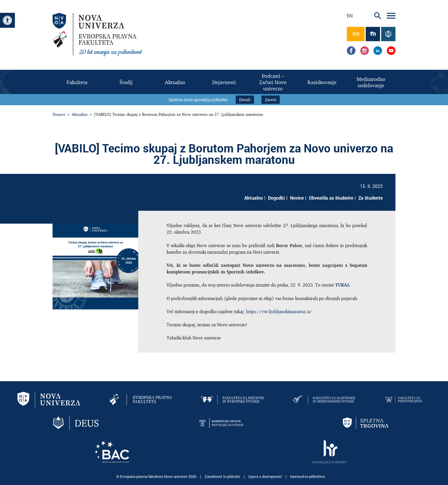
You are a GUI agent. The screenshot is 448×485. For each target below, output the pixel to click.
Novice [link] (297, 198)
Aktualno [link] (80, 114)
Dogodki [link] (276, 198)
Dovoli (245, 100)
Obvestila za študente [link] (331, 198)
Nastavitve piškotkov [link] (308, 476)
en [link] (350, 16)
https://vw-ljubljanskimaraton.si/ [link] (279, 311)
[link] (7, 20)
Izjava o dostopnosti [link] (265, 476)
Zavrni (271, 100)
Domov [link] (59, 114)
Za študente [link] (370, 198)
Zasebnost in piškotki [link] (223, 476)
